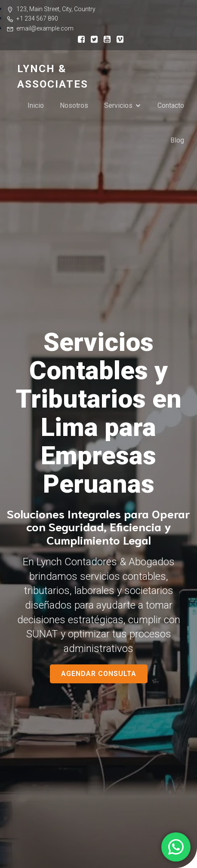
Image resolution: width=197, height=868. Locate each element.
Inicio (36, 105)
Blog (177, 140)
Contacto (171, 105)
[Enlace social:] (79, 39)
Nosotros (74, 105)
